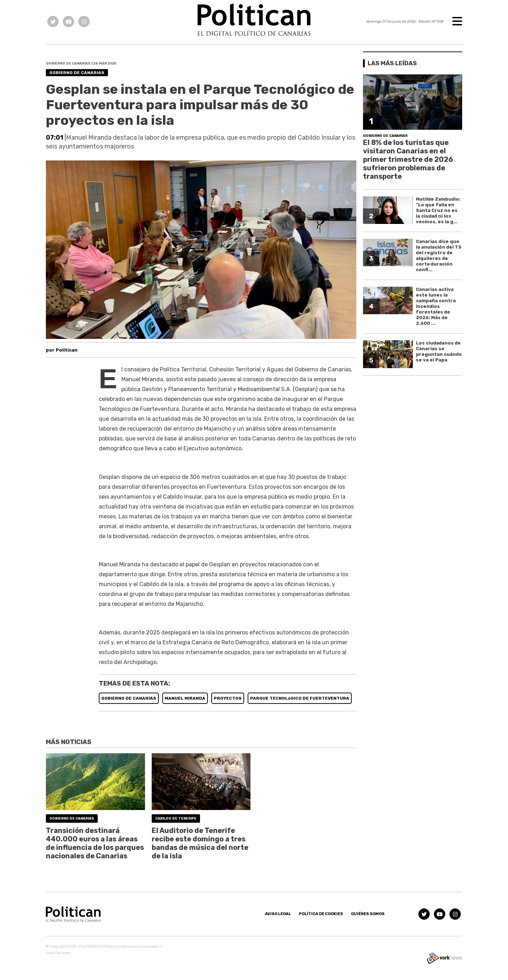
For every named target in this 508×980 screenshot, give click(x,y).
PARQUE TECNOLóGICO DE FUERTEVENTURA (300, 698)
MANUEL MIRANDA (185, 698)
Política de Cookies (321, 914)
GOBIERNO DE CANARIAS (129, 698)
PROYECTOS (228, 698)
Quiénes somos (368, 914)
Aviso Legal (278, 914)
